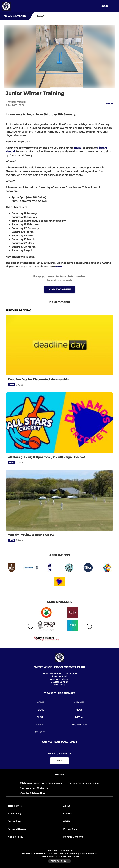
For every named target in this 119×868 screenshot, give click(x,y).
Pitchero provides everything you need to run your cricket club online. (60, 783)
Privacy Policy (71, 829)
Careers (67, 814)
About (67, 806)
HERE (78, 148)
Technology (15, 821)
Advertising (15, 814)
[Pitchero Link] (59, 778)
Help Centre (15, 806)
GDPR (67, 821)
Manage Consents (73, 837)
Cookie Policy (16, 837)
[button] (108, 103)
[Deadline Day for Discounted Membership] (59, 345)
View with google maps (60, 693)
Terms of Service (17, 829)
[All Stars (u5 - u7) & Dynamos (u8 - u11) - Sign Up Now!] (59, 423)
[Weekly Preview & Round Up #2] (59, 500)
